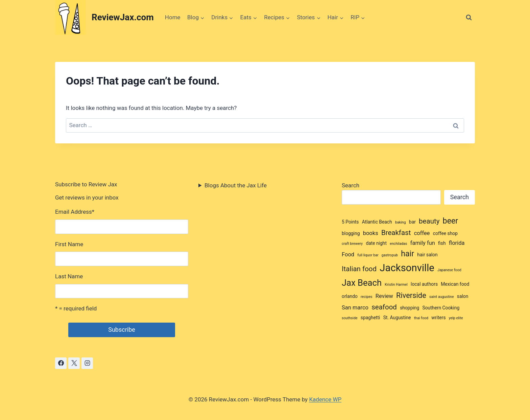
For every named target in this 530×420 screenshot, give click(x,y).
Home (173, 17)
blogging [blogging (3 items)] (351, 233)
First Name (69, 244)
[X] (74, 363)
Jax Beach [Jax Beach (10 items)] (362, 283)
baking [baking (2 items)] (401, 222)
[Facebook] (61, 363)
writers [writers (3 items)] (438, 318)
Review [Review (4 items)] (384, 296)
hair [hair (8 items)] (407, 254)
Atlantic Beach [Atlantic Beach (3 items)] (377, 222)
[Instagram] (87, 363)
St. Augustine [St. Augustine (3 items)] (397, 318)
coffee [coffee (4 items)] (422, 233)
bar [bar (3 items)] (412, 222)
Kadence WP (325, 399)
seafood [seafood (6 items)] (384, 307)
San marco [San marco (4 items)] (355, 308)
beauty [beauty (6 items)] (429, 221)
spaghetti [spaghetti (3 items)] (370, 318)
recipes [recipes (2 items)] (366, 297)
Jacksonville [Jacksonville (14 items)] (407, 268)
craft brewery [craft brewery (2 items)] (352, 244)
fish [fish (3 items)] (442, 243)
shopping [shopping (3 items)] (409, 308)
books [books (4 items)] (371, 233)
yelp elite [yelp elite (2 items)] (456, 318)
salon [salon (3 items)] (463, 296)
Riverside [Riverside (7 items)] (411, 295)
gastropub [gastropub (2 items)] (390, 255)
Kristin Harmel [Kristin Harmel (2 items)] (396, 285)
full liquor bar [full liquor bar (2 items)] (368, 255)
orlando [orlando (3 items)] (350, 296)
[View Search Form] (469, 18)
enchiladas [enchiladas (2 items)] (398, 244)
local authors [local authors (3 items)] (424, 284)
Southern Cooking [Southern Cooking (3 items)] (441, 308)
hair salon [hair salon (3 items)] (427, 255)
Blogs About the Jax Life (236, 185)
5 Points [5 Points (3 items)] (350, 222)
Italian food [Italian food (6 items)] (359, 269)
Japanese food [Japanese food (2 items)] (449, 270)
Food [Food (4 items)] (348, 254)
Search (351, 185)
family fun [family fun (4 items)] (423, 243)
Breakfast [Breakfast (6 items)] (396, 233)
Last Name (69, 276)
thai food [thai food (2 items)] (421, 318)
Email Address (75, 212)
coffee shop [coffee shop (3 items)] (445, 233)
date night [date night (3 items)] (376, 243)
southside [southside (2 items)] (350, 318)
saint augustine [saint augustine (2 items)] (442, 297)
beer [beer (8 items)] (450, 221)
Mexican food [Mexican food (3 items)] (455, 284)
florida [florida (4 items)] (457, 243)
